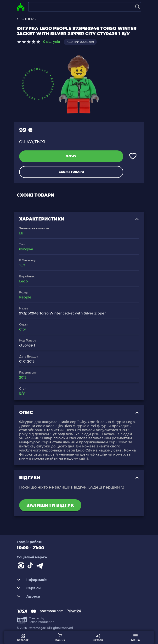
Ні (21, 233)
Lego (23, 281)
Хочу (71, 156)
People (25, 297)
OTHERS (29, 19)
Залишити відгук (50, 505)
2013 (23, 377)
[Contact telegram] (41, 567)
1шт (22, 265)
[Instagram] (22, 567)
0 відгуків (52, 42)
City (23, 329)
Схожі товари (71, 172)
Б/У (22, 393)
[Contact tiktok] (31, 567)
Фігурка (26, 249)
